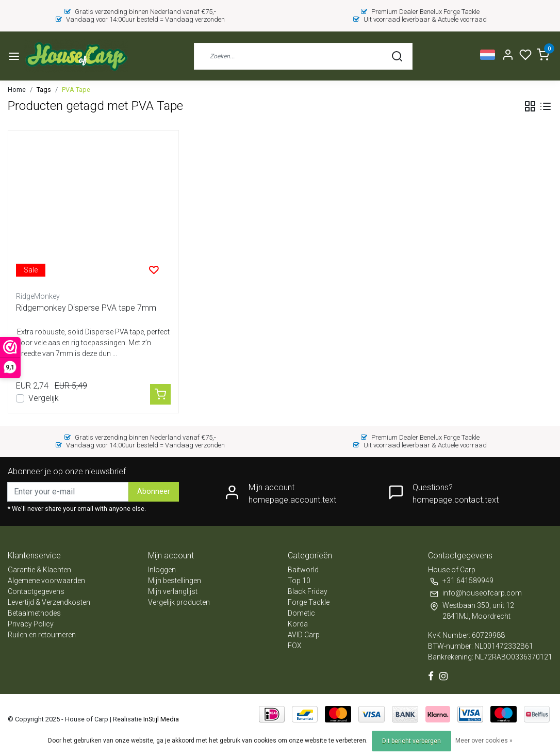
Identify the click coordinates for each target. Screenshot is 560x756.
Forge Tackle (309, 602)
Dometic (301, 613)
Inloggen (162, 570)
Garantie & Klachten (39, 570)
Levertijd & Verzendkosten (49, 602)
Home (17, 90)
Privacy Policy (31, 624)
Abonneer (154, 492)
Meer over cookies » (484, 741)
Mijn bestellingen (175, 581)
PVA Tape (76, 90)
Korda (298, 624)
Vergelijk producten (179, 602)
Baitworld (303, 570)
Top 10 (299, 581)
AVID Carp (304, 635)
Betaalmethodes (34, 613)
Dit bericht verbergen (411, 741)
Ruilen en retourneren (42, 635)
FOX (295, 646)
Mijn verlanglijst (173, 591)
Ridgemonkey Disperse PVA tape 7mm (86, 308)
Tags (44, 90)
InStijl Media (160, 719)
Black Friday (308, 591)
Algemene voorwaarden (46, 581)
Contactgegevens (36, 591)
